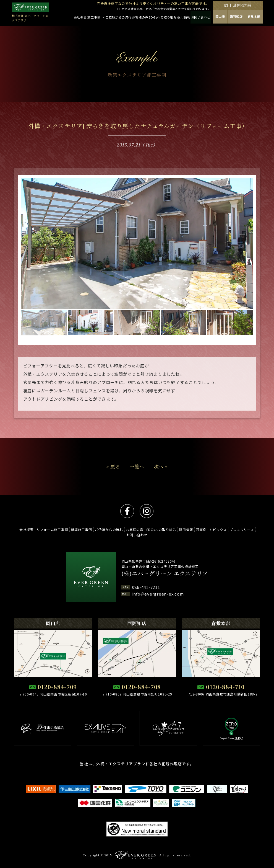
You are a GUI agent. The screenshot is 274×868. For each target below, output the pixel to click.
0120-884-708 (141, 687)
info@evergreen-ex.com (158, 594)
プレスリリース (124, 535)
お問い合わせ (151, 535)
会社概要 (34, 530)
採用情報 (203, 530)
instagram (147, 511)
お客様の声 (148, 530)
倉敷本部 (265, 18)
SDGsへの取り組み (177, 530)
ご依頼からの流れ (121, 530)
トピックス (238, 530)
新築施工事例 (92, 530)
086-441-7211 (146, 587)
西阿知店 (248, 18)
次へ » (161, 467)
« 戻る (113, 467)
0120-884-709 (57, 687)
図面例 (220, 530)
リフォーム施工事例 (61, 530)
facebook (127, 511)
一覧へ (137, 467)
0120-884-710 (225, 687)
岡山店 (232, 18)
